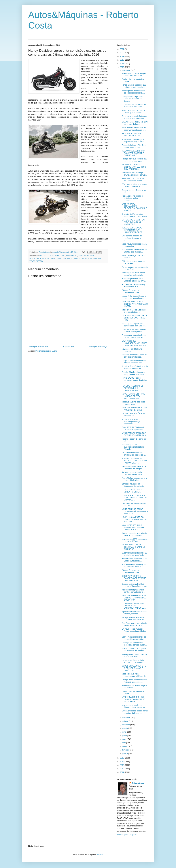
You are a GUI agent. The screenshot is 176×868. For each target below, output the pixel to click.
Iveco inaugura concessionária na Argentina (134, 245)
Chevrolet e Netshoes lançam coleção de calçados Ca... (134, 330)
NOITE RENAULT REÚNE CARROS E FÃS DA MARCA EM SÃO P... (135, 511)
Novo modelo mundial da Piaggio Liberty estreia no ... (134, 706)
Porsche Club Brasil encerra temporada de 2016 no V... (134, 373)
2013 (122, 765)
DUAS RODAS (54, 256)
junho (125, 736)
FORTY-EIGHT (72, 256)
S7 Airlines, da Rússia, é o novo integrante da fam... (135, 123)
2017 (122, 64)
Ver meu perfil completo (127, 835)
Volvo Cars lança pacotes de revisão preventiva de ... (133, 111)
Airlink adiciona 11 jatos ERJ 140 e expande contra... (133, 180)
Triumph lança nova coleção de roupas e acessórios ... (134, 681)
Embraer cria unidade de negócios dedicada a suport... (132, 238)
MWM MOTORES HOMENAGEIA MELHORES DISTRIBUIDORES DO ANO (134, 343)
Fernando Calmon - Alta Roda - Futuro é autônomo (134, 146)
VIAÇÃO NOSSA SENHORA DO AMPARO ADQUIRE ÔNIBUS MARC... (133, 153)
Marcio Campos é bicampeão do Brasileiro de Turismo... (134, 650)
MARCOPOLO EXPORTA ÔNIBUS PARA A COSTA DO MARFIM (135, 304)
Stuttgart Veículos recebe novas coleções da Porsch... (135, 712)
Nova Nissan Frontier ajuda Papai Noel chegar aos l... (133, 140)
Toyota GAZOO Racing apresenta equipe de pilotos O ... (134, 380)
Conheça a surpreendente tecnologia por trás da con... (134, 644)
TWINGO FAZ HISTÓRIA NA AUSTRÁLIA (133, 415)
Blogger (100, 855)
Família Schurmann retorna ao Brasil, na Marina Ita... (134, 560)
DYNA (63, 256)
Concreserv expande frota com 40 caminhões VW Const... (134, 117)
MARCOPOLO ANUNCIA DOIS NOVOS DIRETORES (134, 409)
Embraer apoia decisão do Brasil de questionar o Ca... (134, 280)
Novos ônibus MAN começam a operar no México (134, 540)
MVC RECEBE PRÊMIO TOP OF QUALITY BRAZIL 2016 (134, 434)
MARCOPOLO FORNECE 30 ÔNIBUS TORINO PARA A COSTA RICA (134, 598)
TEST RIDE (97, 259)
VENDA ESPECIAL (37, 261)
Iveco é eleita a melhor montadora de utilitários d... (134, 675)
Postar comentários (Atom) (46, 351)
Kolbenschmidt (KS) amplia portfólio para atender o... (133, 591)
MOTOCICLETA (35, 259)
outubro (125, 721)
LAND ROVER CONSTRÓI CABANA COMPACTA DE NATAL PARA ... (133, 699)
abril (124, 743)
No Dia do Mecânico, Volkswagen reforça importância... (131, 422)
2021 (122, 49)
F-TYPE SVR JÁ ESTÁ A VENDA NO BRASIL (132, 491)
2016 (122, 67)
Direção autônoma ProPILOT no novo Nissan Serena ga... (134, 585)
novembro (126, 718)
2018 (122, 60)
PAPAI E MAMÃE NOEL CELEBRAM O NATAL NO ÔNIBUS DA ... (133, 547)
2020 (122, 53)
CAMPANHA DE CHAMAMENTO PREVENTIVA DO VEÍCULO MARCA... (134, 207)
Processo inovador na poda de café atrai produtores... (134, 356)
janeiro (125, 753)
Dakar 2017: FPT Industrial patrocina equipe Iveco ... (133, 428)
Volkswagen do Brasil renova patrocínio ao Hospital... (133, 274)
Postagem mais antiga (98, 347)
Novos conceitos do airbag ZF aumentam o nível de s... (134, 565)
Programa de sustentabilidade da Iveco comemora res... (134, 336)
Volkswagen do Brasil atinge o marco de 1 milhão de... (134, 75)
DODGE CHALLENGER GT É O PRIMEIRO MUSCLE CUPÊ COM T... (134, 668)
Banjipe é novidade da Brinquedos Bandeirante (133, 485)
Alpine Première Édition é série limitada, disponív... (134, 613)
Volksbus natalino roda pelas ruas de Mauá (133, 403)
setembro (126, 725)
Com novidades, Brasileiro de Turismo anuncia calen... (134, 106)
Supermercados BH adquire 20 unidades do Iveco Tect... (134, 554)
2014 (122, 762)
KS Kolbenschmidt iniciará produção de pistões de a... (134, 454)
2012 (122, 769)
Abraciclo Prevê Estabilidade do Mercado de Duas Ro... (135, 367)
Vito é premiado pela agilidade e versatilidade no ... (134, 311)
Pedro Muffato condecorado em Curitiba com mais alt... (134, 251)
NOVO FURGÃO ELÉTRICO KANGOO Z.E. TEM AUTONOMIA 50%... (133, 396)
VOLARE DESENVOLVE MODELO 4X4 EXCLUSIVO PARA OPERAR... (134, 461)
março (125, 746)
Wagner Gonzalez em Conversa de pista (131, 291)
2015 (122, 758)
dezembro (126, 70)
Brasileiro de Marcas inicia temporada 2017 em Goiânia (134, 215)
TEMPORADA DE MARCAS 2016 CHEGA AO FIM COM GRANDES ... (134, 498)
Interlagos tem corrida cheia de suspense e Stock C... (134, 655)
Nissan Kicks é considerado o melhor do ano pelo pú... (134, 297)
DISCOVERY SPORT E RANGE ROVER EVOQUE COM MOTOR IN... (134, 578)
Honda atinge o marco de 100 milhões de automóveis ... (134, 86)
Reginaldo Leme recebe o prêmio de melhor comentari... (132, 198)
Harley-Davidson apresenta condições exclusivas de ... (134, 619)
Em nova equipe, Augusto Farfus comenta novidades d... (134, 631)
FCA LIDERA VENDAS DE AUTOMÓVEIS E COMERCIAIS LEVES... (133, 388)
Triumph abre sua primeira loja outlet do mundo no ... (134, 160)
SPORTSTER (87, 259)
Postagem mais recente (39, 347)
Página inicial (69, 347)
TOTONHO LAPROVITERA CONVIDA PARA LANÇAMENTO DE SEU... (134, 606)
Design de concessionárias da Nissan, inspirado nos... (134, 362)
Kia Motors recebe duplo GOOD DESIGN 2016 (132, 473)
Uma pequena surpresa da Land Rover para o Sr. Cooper (132, 99)
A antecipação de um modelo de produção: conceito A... (133, 92)
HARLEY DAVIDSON (86, 256)
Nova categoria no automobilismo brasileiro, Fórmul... (133, 447)
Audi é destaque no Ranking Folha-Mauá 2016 (133, 286)
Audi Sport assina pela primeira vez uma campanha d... (134, 624)
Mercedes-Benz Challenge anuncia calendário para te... (134, 174)
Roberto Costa (138, 783)
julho (124, 732)
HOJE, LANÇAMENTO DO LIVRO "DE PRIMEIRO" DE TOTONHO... (134, 519)
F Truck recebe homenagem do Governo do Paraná (134, 185)
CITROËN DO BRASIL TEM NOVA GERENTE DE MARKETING (133, 222)
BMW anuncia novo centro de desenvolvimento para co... (134, 129)
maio (124, 739)
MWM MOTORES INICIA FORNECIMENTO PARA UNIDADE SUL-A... (133, 528)
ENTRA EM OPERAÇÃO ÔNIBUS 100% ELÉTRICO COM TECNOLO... (134, 167)
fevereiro (126, 750)
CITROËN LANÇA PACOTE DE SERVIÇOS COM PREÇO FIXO (134, 318)
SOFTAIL (78, 259)
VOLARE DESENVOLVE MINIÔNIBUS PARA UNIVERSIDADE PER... (133, 230)
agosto (125, 728)
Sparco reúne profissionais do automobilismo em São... (134, 638)
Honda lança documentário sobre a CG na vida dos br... (134, 661)
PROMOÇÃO (68, 259)
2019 (122, 56)
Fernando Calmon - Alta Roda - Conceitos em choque (134, 468)
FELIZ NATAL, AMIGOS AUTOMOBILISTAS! (131, 135)
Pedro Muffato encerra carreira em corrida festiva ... (134, 479)
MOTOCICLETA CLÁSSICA (52, 259)
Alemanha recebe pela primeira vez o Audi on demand (134, 534)
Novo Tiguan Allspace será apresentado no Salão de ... (134, 325)
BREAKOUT (44, 256)
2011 (122, 772)
